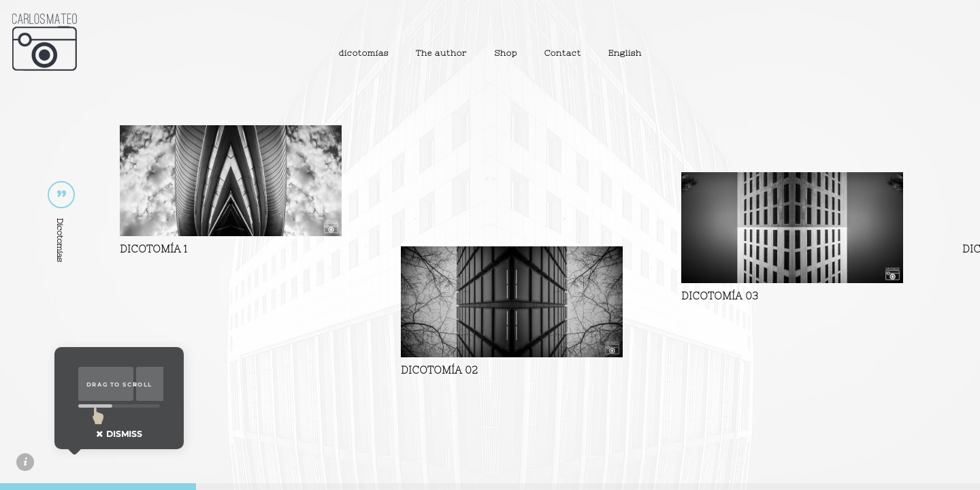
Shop (506, 53)
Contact (563, 53)
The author (441, 53)
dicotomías (364, 53)
